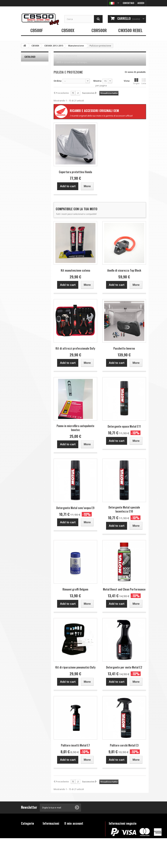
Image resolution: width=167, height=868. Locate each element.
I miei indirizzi (72, 838)
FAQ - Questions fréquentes (49, 849)
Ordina (58, 81)
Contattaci (128, 3)
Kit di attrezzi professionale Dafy (75, 348)
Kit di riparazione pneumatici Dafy (75, 667)
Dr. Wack (31, 90)
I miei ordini (71, 829)
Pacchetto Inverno (124, 348)
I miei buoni (71, 847)
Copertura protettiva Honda (75, 172)
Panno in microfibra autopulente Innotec (75, 428)
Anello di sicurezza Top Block (124, 270)
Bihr (29, 76)
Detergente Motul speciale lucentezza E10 (124, 509)
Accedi (141, 3)
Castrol (30, 80)
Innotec (31, 99)
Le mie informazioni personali (81, 843)
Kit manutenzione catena (75, 270)
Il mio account (74, 823)
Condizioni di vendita (50, 840)
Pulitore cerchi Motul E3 (124, 745)
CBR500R (99, 30)
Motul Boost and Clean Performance (124, 589)
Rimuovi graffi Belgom (75, 589)
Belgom (31, 71)
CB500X (68, 30)
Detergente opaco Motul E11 (124, 426)
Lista (144, 81)
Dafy (29, 85)
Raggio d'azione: (30, 111)
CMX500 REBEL (130, 30)
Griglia (136, 81)
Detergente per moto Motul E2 (124, 667)
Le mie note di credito (77, 834)
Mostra (97, 81)
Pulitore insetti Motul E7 (75, 745)
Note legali (49, 834)
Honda (30, 94)
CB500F (37, 30)
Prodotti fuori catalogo (29, 849)
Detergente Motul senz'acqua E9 (75, 508)
